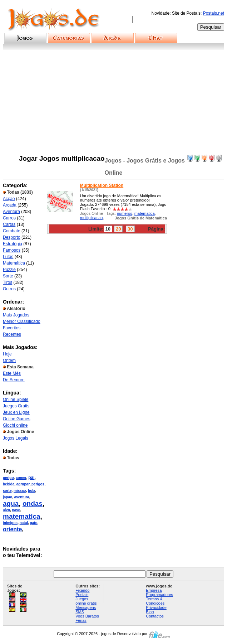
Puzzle (9, 270)
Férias (81, 620)
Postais (82, 595)
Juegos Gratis (16, 406)
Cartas (9, 224)
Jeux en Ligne (16, 412)
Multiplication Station (102, 185)
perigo (8, 478)
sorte (7, 491)
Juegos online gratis (86, 601)
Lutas (8, 257)
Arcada (10, 205)
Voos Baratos (87, 616)
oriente (12, 529)
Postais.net (214, 13)
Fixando (82, 590)
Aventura (11, 212)
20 (118, 229)
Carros (9, 218)
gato (34, 523)
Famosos (12, 250)
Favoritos (12, 328)
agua (11, 503)
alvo (6, 510)
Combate (12, 231)
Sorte (8, 276)
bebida (9, 484)
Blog (150, 612)
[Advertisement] (113, 104)
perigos (38, 484)
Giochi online (15, 425)
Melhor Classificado (22, 321)
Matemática (14, 263)
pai (31, 478)
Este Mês (12, 373)
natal (24, 523)
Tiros (8, 282)
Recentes (12, 334)
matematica (22, 516)
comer (21, 478)
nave (16, 510)
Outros (9, 289)
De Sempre (14, 380)
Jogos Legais (16, 438)
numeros (125, 213)
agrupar (23, 484)
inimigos (10, 523)
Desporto (12, 237)
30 (130, 229)
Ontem (9, 360)
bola (32, 491)
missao (20, 491)
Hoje (7, 354)
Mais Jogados (16, 315)
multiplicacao (92, 218)
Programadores (159, 595)
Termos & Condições (155, 601)
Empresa (154, 590)
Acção (9, 199)
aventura (22, 497)
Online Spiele (16, 400)
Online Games (17, 419)
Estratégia (13, 244)
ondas (33, 503)
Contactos (155, 616)
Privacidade (156, 607)
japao (8, 497)
